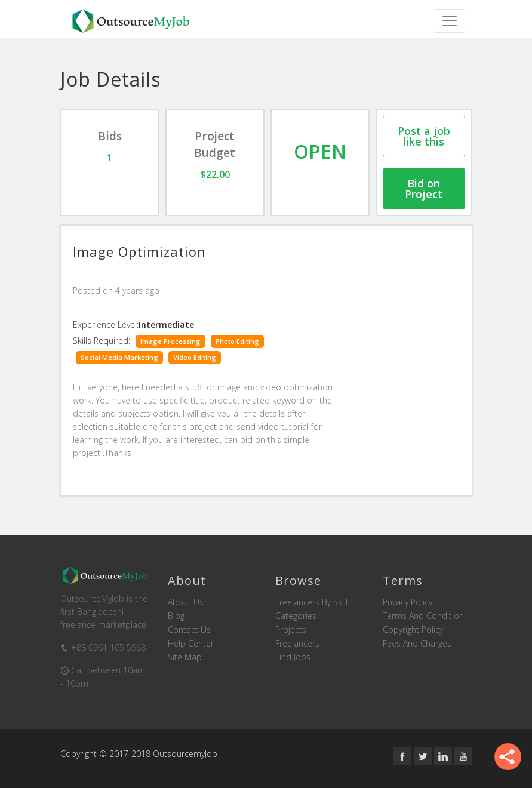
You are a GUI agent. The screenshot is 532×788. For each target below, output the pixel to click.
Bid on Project (424, 189)
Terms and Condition (423, 616)
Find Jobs (293, 657)
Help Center (191, 644)
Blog (176, 616)
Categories (296, 616)
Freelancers (297, 644)
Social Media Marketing (119, 357)
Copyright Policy (413, 630)
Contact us (189, 630)
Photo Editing (237, 341)
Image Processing (170, 341)
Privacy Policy (408, 602)
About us (186, 602)
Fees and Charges (417, 644)
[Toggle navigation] (450, 21)
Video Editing (195, 357)
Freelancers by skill (311, 602)
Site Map (185, 657)
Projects (291, 630)
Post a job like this (424, 136)
